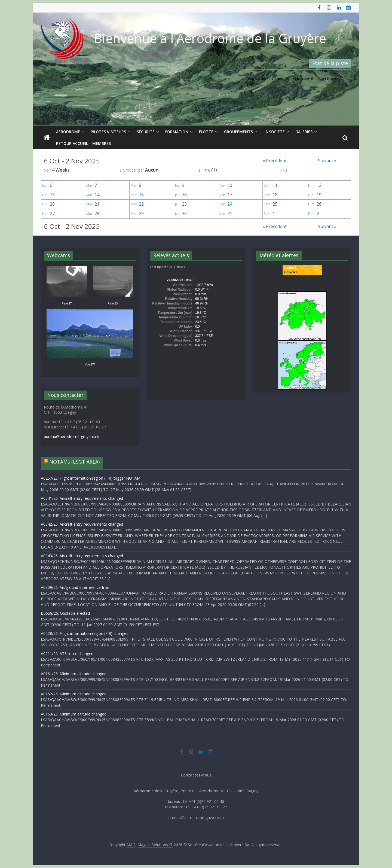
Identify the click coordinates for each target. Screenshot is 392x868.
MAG (131, 845)
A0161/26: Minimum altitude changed (74, 674)
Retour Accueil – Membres (83, 143)
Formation (177, 132)
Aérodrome (68, 132)
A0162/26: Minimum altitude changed (74, 694)
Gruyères (291, 272)
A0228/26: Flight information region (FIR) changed (85, 633)
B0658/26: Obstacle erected (65, 613)
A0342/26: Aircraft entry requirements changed (82, 524)
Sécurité (146, 132)
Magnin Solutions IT (155, 845)
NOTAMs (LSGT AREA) (74, 462)
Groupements (238, 132)
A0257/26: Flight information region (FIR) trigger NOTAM (91, 478)
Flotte (206, 132)
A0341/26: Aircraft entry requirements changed (82, 498)
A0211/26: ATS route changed (67, 654)
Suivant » (327, 161)
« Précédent (275, 161)
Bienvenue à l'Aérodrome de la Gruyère (210, 38)
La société (274, 132)
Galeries (304, 132)
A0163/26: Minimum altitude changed (74, 714)
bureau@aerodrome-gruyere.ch (71, 436)
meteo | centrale (297, 268)
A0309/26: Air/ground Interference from (76, 587)
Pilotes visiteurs (108, 132)
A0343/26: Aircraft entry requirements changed (82, 556)
